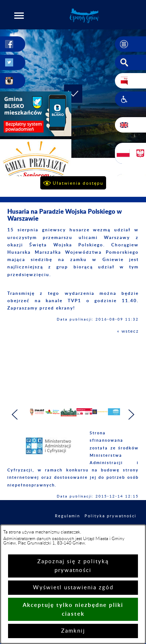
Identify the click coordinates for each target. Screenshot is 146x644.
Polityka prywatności (111, 520)
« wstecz (128, 331)
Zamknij (73, 631)
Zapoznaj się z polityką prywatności (73, 566)
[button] (19, 15)
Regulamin (68, 520)
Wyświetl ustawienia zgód (73, 588)
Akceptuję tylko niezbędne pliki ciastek (73, 609)
